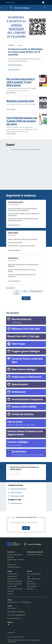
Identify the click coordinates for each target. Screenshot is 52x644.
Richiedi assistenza (12, 574)
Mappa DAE (30, 589)
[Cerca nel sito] (45, 8)
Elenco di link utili (31, 584)
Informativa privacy (12, 579)
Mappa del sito (11, 633)
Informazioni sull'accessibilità (15, 589)
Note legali (10, 594)
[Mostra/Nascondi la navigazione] (2, 8)
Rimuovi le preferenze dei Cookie (15, 637)
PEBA (28, 576)
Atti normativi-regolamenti (34, 574)
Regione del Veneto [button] (10, 2)
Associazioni (30, 581)
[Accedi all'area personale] (44, 2)
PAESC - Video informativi (34, 579)
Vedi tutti (26, 298)
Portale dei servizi (12, 565)
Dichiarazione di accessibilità (15, 581)
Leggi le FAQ (11, 591)
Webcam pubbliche (32, 586)
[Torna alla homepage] (33, 544)
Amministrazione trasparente (34, 555)
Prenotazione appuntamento (15, 555)
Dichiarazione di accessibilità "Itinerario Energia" (15, 585)
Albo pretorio (11, 557)
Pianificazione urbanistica (14, 567)
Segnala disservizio (12, 576)
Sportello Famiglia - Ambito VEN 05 (16, 561)
